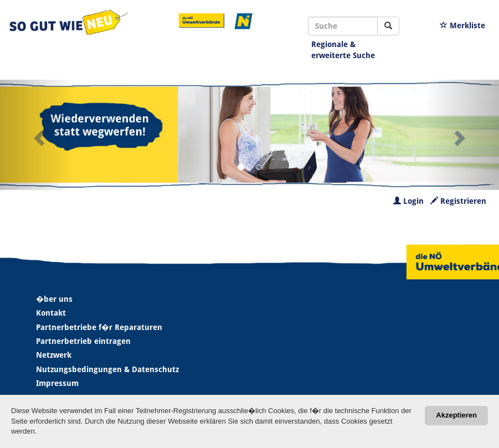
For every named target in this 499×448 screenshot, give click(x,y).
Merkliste (462, 25)
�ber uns (54, 299)
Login (408, 201)
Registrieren (458, 201)
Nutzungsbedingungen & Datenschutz (107, 369)
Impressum (57, 383)
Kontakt (51, 313)
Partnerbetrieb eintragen (83, 341)
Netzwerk (54, 355)
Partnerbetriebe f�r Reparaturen (99, 327)
